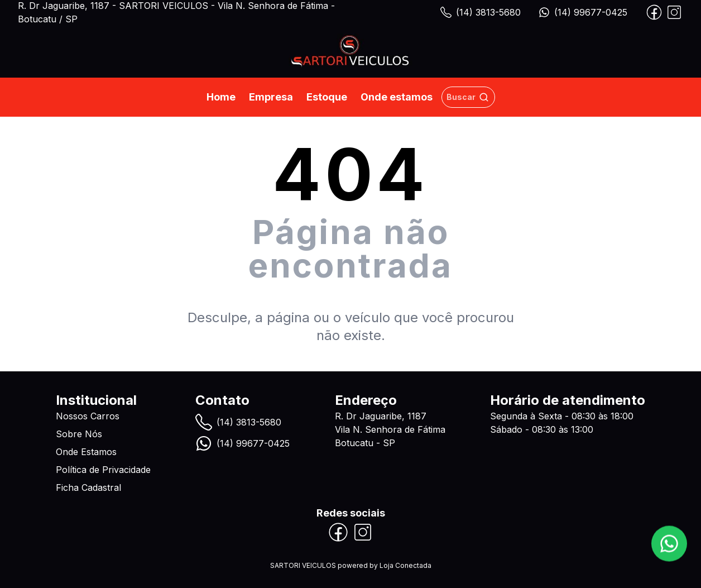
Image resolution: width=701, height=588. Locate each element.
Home (221, 97)
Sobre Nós (79, 434)
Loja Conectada (405, 565)
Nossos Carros (88, 416)
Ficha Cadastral (88, 487)
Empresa (271, 97)
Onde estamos (397, 97)
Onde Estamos (86, 452)
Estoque (327, 97)
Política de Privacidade (103, 470)
